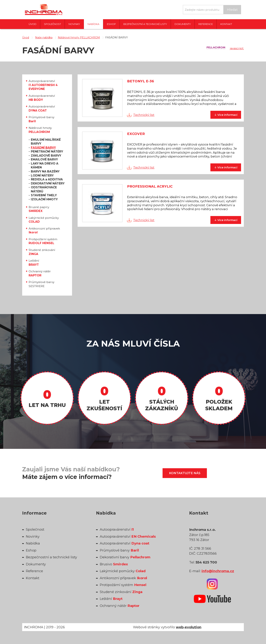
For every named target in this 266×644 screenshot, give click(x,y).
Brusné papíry (39, 209)
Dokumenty (183, 24)
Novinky (74, 24)
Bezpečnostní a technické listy (145, 24)
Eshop (111, 24)
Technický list (144, 115)
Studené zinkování (42, 252)
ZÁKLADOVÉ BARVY (46, 156)
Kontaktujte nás (185, 473)
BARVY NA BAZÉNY (45, 171)
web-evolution (189, 627)
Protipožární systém (43, 241)
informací (226, 114)
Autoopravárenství (42, 108)
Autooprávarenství (43, 85)
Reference (206, 24)
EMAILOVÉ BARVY (44, 159)
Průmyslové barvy (41, 119)
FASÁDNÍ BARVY (43, 148)
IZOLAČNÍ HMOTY (44, 199)
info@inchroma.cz (218, 571)
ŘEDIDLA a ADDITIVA (47, 179)
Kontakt (226, 24)
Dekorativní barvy (125, 557)
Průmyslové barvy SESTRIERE (41, 284)
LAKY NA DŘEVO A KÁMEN (45, 166)
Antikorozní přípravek (44, 231)
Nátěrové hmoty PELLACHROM (79, 37)
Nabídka (93, 24)
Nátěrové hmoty (40, 130)
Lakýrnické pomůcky (44, 220)
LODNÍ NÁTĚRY (42, 175)
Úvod (33, 24)
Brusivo (114, 564)
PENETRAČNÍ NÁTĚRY (47, 151)
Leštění (34, 263)
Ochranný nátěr (40, 273)
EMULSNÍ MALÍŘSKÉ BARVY (46, 142)
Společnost (52, 24)
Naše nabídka (44, 37)
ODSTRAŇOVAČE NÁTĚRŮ (44, 189)
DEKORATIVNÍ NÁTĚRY (48, 183)
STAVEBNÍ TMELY (44, 195)
